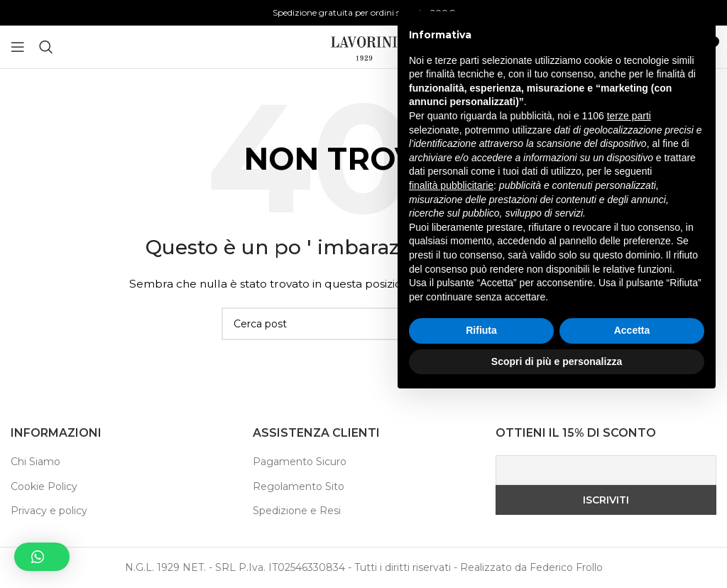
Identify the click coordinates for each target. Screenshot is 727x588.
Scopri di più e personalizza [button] (557, 549)
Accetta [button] (632, 518)
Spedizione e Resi (297, 511)
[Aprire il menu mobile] (18, 47)
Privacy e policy (49, 511)
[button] (42, 557)
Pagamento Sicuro (300, 462)
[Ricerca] (46, 47)
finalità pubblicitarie (451, 373)
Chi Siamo (35, 462)
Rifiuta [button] (481, 518)
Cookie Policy (44, 486)
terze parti (629, 304)
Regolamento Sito (299, 486)
